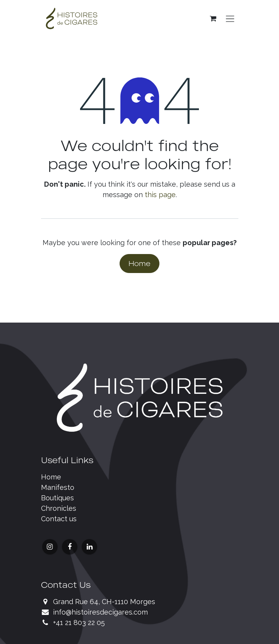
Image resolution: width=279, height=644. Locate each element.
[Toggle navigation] (230, 19)
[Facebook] (70, 547)
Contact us (59, 519)
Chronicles (59, 508)
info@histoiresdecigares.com (100, 612)
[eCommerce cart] (213, 19)
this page (160, 195)
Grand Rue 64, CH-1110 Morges (104, 602)
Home (139, 263)
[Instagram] (50, 547)
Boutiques (57, 498)
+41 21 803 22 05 (79, 623)
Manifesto (58, 487)
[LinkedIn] (89, 547)
